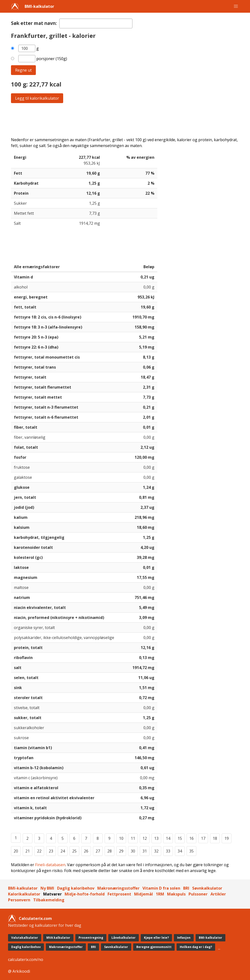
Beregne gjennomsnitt (154, 947)
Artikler (218, 894)
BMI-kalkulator (39, 6)
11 (133, 838)
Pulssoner (198, 894)
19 (227, 838)
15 (180, 838)
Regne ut (23, 70)
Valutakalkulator (25, 938)
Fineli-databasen (50, 865)
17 (203, 838)
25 (74, 851)
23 (51, 851)
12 (145, 838)
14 (168, 838)
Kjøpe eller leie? (156, 938)
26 (86, 851)
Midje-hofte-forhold (85, 894)
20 (16, 851)
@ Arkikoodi (19, 971)
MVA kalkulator (58, 938)
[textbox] (96, 23)
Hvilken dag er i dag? (196, 947)
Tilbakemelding (49, 900)
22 (39, 851)
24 (63, 851)
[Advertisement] (125, 120)
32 (156, 851)
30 (133, 851)
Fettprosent (119, 894)
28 (110, 851)
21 (28, 851)
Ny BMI (47, 888)
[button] (236, 6)
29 (121, 851)
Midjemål (144, 894)
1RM (160, 894)
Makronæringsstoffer (118, 888)
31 (145, 851)
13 (156, 838)
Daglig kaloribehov (76, 888)
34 (180, 851)
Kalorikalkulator (24, 894)
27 (98, 851)
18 (215, 838)
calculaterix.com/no (26, 959)
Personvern (19, 900)
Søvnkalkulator (207, 888)
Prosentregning (91, 938)
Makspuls (176, 894)
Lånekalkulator (124, 938)
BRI (186, 888)
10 (121, 838)
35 (191, 851)
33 (168, 851)
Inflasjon (184, 938)
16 (191, 838)
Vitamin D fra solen (161, 888)
